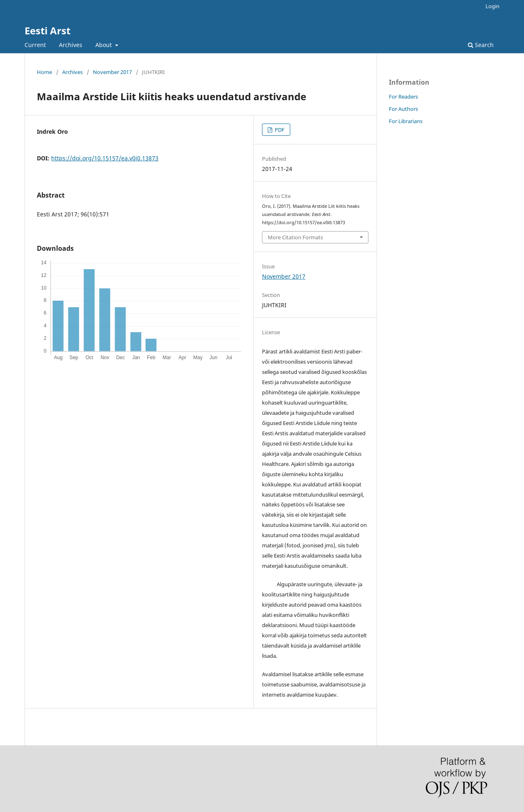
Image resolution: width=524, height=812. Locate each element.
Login (492, 6)
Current (35, 45)
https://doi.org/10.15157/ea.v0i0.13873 (105, 158)
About (104, 45)
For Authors (403, 109)
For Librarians (406, 121)
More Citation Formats (295, 237)
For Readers (403, 97)
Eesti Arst (47, 30)
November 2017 (112, 72)
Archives (71, 45)
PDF (279, 130)
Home (44, 72)
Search (481, 45)
